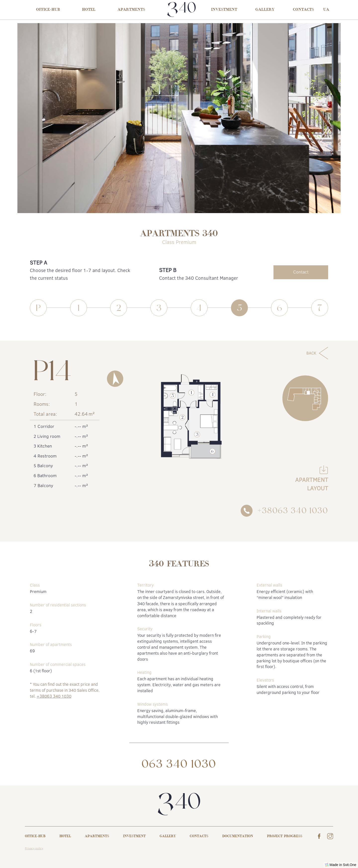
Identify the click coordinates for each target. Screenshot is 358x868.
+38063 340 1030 (54, 696)
